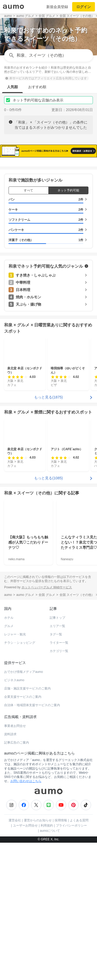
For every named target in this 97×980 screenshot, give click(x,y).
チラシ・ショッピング (20, 780)
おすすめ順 (37, 87)
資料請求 (10, 872)
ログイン (84, 7)
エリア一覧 (57, 763)
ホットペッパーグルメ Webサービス (47, 724)
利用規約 (47, 963)
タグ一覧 (56, 772)
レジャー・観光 (15, 772)
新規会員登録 (57, 7)
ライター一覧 (59, 780)
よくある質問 (79, 958)
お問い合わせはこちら (26, 918)
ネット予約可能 (68, 328)
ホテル (9, 755)
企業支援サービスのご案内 (23, 834)
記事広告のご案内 (17, 880)
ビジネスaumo (14, 817)
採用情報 (61, 958)
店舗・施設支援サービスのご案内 (27, 826)
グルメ (9, 763)
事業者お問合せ (15, 863)
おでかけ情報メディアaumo (24, 809)
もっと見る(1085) (48, 615)
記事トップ (57, 755)
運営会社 (15, 958)
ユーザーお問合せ (25, 963)
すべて (28, 328)
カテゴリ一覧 (59, 788)
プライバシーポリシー (71, 963)
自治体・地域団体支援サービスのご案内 (32, 842)
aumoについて (50, 968)
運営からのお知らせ (38, 958)
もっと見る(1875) (48, 534)
